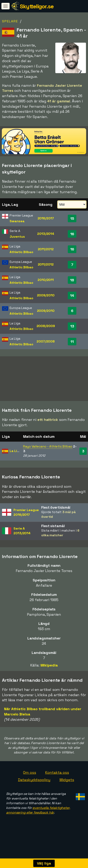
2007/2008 (46, 341)
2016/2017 (46, 218)
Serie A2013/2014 (22, 544)
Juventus (17, 237)
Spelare (10, 21)
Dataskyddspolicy (34, 793)
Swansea (17, 221)
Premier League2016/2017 (26, 526)
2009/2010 (46, 295)
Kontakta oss (57, 786)
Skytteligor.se (37, 6)
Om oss (30, 786)
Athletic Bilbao (21, 252)
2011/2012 (46, 249)
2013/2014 (46, 234)
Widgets (67, 793)
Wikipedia (49, 679)
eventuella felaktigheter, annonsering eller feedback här (38, 824)
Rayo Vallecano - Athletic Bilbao (48, 460)
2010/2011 (46, 280)
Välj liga (44, 863)
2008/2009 (46, 326)
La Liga (15, 464)
